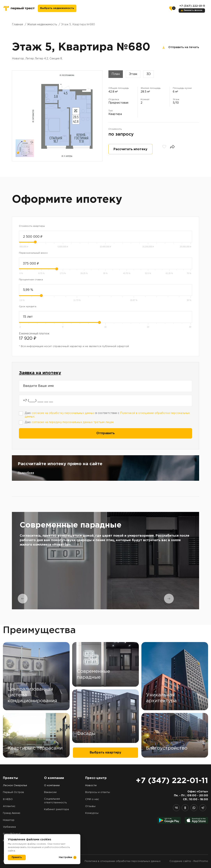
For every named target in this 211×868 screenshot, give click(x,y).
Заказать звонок (193, 10)
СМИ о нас (92, 799)
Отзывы (90, 806)
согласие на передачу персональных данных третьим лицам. (73, 422)
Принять (17, 857)
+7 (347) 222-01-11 (192, 6)
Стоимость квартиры (32, 226)
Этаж (133, 74)
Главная (17, 25)
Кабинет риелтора (56, 809)
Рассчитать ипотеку (130, 149)
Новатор (9, 820)
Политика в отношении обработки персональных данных (123, 861)
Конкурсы (92, 813)
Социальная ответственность (55, 801)
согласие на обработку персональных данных (63, 413)
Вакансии (50, 792)
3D (149, 74)
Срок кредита (28, 307)
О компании (52, 786)
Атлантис (9, 806)
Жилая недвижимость (42, 25)
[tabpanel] (105, 561)
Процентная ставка (31, 280)
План (116, 74)
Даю (69, 422)
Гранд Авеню (12, 813)
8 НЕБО (8, 799)
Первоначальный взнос (33, 253)
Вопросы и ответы (98, 792)
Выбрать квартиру (105, 753)
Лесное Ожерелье (15, 786)
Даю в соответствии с (107, 415)
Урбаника (9, 827)
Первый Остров (13, 792)
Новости (91, 786)
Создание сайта (180, 861)
